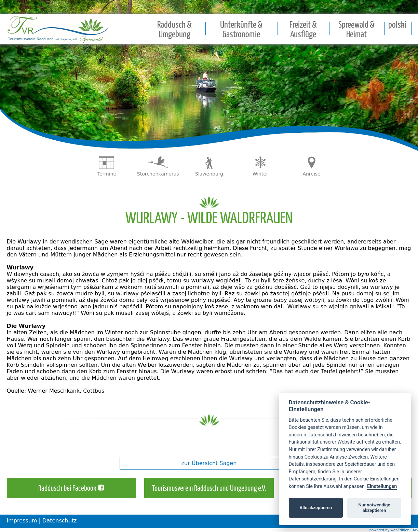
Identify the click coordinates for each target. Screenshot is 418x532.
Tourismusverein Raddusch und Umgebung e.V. (209, 489)
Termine (107, 174)
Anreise (311, 174)
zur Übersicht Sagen (209, 463)
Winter (260, 174)
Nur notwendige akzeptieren (374, 508)
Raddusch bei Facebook (67, 489)
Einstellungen (382, 486)
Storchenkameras (158, 174)
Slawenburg (209, 174)
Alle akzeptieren (316, 508)
